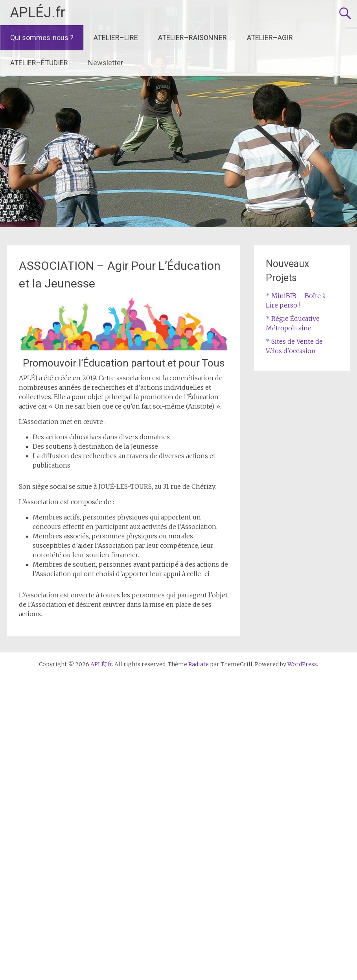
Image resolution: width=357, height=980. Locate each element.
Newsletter (106, 63)
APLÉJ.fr (38, 13)
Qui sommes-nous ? (42, 38)
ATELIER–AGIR (270, 38)
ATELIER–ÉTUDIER (39, 63)
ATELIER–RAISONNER (192, 38)
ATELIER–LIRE (116, 38)
